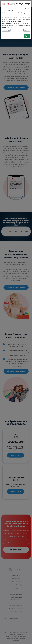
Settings (27, 30)
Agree (27, 36)
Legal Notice (6, 30)
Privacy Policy (9, 27)
